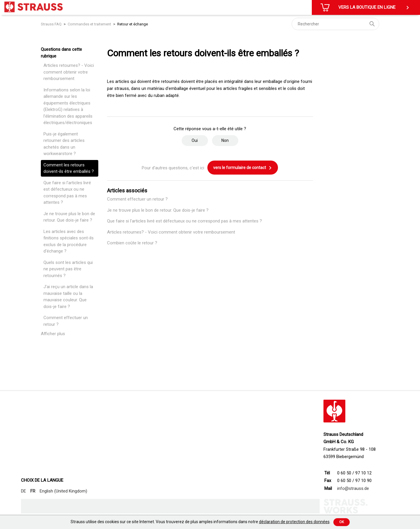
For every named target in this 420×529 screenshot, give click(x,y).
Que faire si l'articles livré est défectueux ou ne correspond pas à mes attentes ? (67, 193)
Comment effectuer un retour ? (66, 321)
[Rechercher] (335, 24)
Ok (342, 522)
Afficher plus (53, 334)
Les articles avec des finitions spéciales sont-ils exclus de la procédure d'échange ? (69, 241)
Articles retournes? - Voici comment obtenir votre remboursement (69, 72)
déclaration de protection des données (294, 522)
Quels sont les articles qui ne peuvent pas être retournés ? (68, 269)
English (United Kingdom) (63, 491)
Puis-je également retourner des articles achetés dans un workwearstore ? (64, 144)
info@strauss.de (353, 488)
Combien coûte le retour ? (132, 243)
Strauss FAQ (52, 24)
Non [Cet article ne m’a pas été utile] (225, 140)
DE (23, 491)
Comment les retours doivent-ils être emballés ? (69, 168)
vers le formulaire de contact (243, 168)
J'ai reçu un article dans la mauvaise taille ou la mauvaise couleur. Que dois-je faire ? (68, 297)
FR (33, 491)
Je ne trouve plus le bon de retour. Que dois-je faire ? (69, 217)
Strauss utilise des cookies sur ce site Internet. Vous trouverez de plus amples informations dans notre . (201, 522)
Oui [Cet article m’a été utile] (195, 140)
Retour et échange (133, 24)
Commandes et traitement (89, 24)
